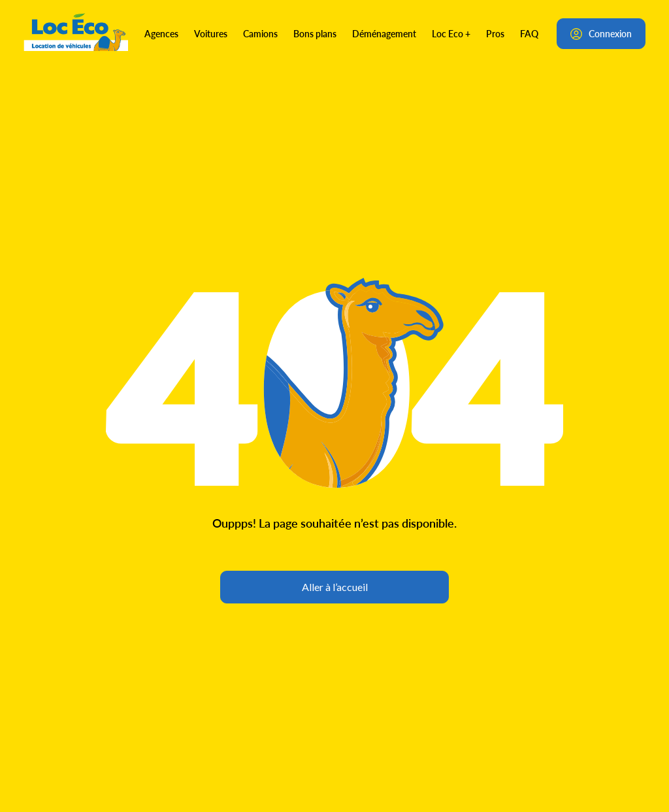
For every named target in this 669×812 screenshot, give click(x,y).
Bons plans (315, 33)
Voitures (211, 33)
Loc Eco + (451, 33)
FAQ (529, 33)
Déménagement (384, 33)
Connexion (601, 33)
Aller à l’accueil (335, 587)
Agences (161, 33)
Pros (495, 33)
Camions (260, 33)
